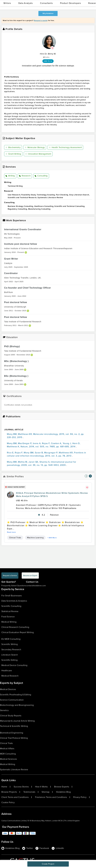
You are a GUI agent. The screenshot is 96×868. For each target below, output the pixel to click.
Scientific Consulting (11, 606)
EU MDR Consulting (11, 639)
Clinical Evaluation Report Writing (18, 632)
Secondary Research (11, 649)
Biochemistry (13, 147)
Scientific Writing (10, 644)
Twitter (28, 848)
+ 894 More (52, 538)
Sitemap (46, 792)
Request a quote (41, 20)
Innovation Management (38, 154)
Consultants (46, 3)
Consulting (41, 176)
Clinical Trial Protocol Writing (14, 738)
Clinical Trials (15, 538)
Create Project (48, 864)
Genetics (4, 710)
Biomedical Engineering (12, 733)
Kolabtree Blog (64, 792)
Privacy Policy (80, 797)
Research (25, 176)
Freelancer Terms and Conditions (51, 797)
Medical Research (10, 676)
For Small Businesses (12, 596)
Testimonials (29, 792)
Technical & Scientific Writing (14, 726)
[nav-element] (86, 476)
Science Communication (12, 700)
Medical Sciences (8, 759)
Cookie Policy (8, 802)
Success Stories (21, 787)
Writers (7, 3)
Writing (10, 176)
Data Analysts (26, 3)
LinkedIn (58, 848)
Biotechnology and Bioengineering (17, 705)
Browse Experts (62, 787)
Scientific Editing (9, 660)
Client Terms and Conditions (15, 797)
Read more (11, 532)
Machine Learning (35, 538)
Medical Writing (9, 622)
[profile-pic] (10, 495)
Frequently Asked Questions (14, 586)
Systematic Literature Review (14, 769)
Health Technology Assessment (65, 147)
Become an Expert (30, 576)
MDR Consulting (8, 754)
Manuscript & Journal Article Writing (17, 721)
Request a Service (10, 576)
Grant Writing (13, 154)
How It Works (41, 787)
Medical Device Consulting (14, 665)
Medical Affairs (7, 748)
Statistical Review (10, 611)
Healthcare (7, 670)
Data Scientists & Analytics (14, 601)
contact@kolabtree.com (36, 586)
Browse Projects (9, 792)
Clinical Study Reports (11, 716)
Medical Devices (8, 689)
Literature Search (10, 655)
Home (4, 787)
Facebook (42, 848)
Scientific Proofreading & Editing (16, 695)
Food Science (8, 617)
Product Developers (71, 3)
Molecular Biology (35, 147)
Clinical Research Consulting (15, 627)
